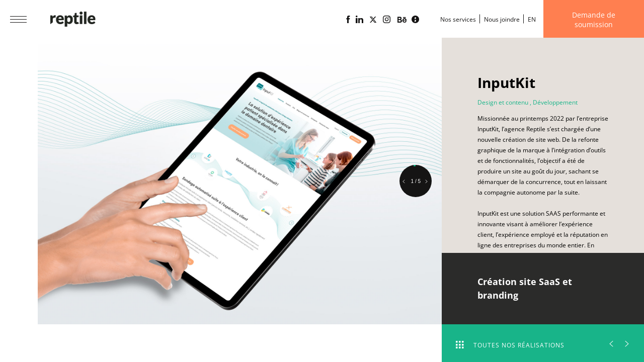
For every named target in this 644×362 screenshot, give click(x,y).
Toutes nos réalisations (510, 345)
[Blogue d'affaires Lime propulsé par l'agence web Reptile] (415, 20)
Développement (555, 102)
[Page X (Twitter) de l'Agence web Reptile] (373, 20)
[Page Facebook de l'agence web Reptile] (348, 20)
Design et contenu (503, 102)
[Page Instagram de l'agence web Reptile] (387, 20)
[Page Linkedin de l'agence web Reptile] (359, 20)
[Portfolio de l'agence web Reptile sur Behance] (402, 20)
